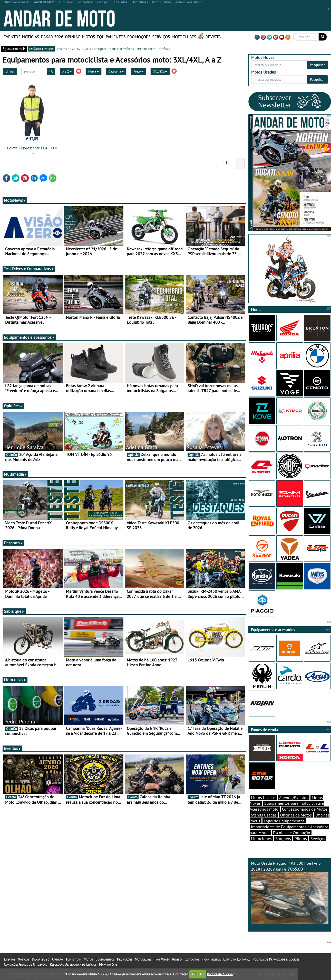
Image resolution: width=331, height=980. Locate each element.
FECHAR (198, 974)
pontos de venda (68, 49)
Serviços (161, 37)
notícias (164, 49)
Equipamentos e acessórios (29, 337)
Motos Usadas (263, 798)
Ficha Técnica (211, 959)
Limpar (10, 71)
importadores (146, 49)
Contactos (192, 959)
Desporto (13, 543)
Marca (94, 71)
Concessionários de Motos (305, 809)
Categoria (116, 71)
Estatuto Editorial (237, 959)
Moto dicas (15, 680)
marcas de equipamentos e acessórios (109, 49)
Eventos (12, 37)
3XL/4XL (160, 71)
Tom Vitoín (73, 959)
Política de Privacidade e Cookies (276, 959)
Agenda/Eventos (294, 798)
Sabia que (14, 611)
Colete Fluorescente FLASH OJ (32, 148)
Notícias (31, 37)
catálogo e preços (41, 49)
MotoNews (15, 200)
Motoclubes (184, 37)
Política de (220, 974)
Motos (89, 37)
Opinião (73, 37)
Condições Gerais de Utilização (26, 964)
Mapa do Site (108, 964)
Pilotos (301, 839)
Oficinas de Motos (296, 815)
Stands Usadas (264, 815)
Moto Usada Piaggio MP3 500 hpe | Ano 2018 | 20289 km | (290, 892)
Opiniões (13, 406)
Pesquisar (317, 65)
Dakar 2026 (52, 37)
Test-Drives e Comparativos (29, 269)
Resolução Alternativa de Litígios (73, 964)
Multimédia (15, 474)
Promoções (139, 37)
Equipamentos (111, 37)
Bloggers (283, 839)
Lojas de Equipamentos (284, 821)
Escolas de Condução (292, 833)
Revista (213, 37)
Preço (138, 71)
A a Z (67, 71)
